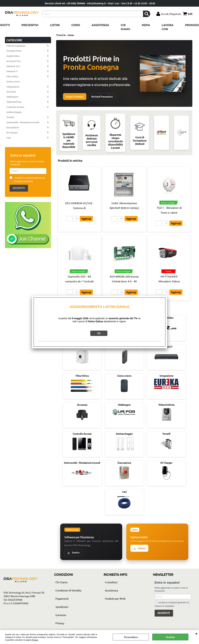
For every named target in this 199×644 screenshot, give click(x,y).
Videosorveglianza (16, 46)
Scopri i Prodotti (75, 97)
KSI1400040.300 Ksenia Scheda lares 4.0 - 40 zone (124, 281)
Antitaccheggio (14, 112)
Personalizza (131, 637)
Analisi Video (13, 56)
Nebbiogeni (12, 97)
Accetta (170, 637)
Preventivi (30, 25)
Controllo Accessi (15, 107)
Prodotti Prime (14, 51)
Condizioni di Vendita (68, 590)
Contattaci (111, 582)
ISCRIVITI (19, 188)
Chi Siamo (125, 27)
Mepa (146, 25)
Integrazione (13, 87)
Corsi (76, 25)
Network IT (12, 71)
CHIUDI (196, 633)
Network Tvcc (13, 66)
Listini (55, 25)
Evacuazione (13, 127)
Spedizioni (62, 607)
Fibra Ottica (12, 76)
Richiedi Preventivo (102, 97)
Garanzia (61, 615)
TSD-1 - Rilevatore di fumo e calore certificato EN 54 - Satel (169, 212)
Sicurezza (11, 92)
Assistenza (100, 25)
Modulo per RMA (115, 598)
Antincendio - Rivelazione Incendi (23, 122)
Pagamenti (62, 598)
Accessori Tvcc (14, 61)
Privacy (35, 640)
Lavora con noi (168, 29)
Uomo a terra (13, 81)
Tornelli (10, 117)
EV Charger (12, 132)
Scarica (73, 552)
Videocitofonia (14, 102)
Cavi (9, 138)
